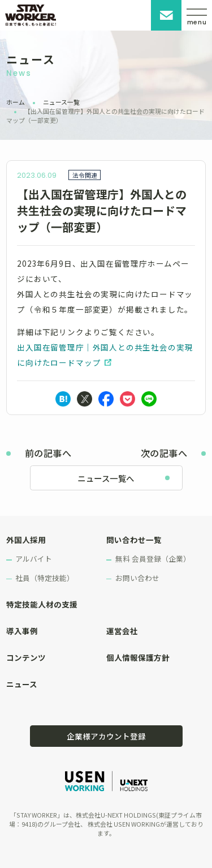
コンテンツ (26, 657)
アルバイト (34, 559)
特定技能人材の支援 (42, 604)
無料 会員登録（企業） (153, 559)
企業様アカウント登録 (106, 736)
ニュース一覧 (61, 102)
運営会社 (122, 631)
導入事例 (22, 631)
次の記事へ (164, 453)
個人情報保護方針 (138, 657)
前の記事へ (48, 453)
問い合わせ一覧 (134, 540)
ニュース (22, 684)
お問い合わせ (166, 15)
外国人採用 (26, 540)
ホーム (16, 102)
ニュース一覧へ (106, 478)
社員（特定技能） (45, 578)
